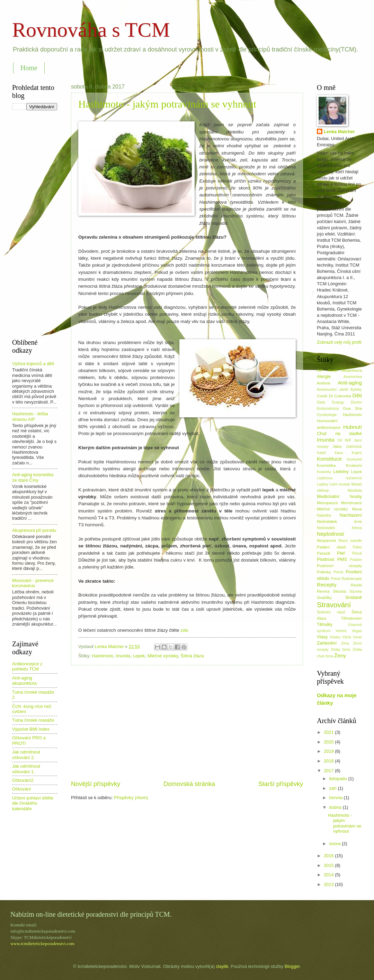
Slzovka (356, 591)
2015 (329, 865)
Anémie (324, 383)
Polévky (324, 572)
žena (329, 656)
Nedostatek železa (339, 528)
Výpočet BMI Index (31, 729)
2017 (329, 771)
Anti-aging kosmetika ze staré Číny (33, 477)
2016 (329, 856)
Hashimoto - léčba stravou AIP (30, 416)
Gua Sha (352, 408)
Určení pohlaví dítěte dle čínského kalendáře (33, 803)
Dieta (321, 402)
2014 (329, 875)
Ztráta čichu (341, 650)
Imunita (123, 656)
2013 (329, 884)
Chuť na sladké (339, 433)
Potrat (335, 579)
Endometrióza (328, 409)
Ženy (340, 655)
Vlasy (322, 637)
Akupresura (352, 370)
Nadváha (324, 515)
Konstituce (329, 459)
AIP (320, 370)
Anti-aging (350, 383)
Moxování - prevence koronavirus (33, 583)
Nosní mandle (350, 541)
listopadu (339, 779)
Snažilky (324, 598)
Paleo (357, 547)
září (333, 788)
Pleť (341, 553)
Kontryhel (354, 459)
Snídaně (354, 597)
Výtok (347, 637)
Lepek (139, 656)
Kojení (357, 453)
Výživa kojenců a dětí (33, 364)
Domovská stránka (189, 784)
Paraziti (324, 553)
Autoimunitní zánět (332, 390)
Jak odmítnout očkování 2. (26, 755)
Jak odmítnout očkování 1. (26, 769)
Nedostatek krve (339, 521)
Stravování (334, 605)
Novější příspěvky (96, 784)
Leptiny (323, 484)
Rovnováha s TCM (91, 30)
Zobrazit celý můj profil (339, 342)
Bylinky (356, 390)
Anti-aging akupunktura (24, 681)
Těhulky (325, 624)
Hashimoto (103, 656)
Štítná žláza (192, 656)
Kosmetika (326, 465)
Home (29, 68)
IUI (340, 440)
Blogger (292, 966)
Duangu (338, 402)
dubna (336, 807)
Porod (338, 572)
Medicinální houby (339, 496)
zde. (185, 630)
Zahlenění (327, 643)
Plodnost (326, 559)
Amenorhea (353, 377)
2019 (329, 751)
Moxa (357, 509)
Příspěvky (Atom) (131, 798)
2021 (329, 732)
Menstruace (352, 503)
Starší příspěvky (281, 784)
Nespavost (326, 540)
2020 (329, 742)
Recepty (327, 585)
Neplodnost (330, 534)
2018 (329, 761)
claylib (222, 966)
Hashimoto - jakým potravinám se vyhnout (167, 104)
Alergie (324, 376)
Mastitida (355, 491)
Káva (339, 453)
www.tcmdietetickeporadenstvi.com (42, 944)
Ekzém (357, 402)
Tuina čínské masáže (33, 720)
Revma (323, 591)
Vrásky (335, 637)
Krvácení (354, 465)
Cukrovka (343, 396)
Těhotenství (352, 618)
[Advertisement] (187, 722)
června (336, 798)
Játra (337, 446)
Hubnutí (353, 427)
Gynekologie (327, 415)
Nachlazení (351, 515)
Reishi (356, 585)
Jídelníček (354, 447)
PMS (342, 559)
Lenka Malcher (339, 132)
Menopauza (327, 503)
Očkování (21, 789)
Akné (332, 370)
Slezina (339, 591)
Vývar (357, 637)
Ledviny (341, 471)
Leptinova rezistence (339, 478)
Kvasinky (324, 472)
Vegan (357, 631)
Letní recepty (340, 484)
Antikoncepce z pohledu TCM (27, 666)
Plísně (357, 553)
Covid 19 (325, 396)
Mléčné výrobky (163, 656)
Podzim (356, 560)
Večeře (341, 631)
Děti (357, 395)
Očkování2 (23, 780)
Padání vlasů (331, 547)
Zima (345, 643)
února (335, 844)
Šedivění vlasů (331, 612)
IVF (348, 440)
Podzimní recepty (339, 566)
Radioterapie (352, 579)
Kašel (321, 453)
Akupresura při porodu (34, 530)
